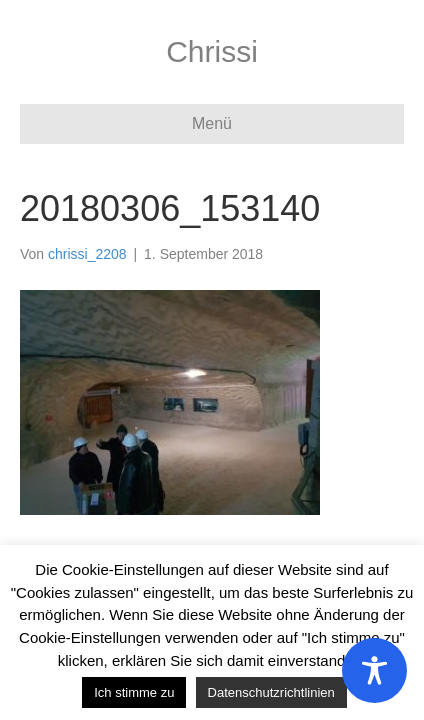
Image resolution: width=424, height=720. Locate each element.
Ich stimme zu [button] (134, 692)
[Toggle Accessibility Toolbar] (374, 670)
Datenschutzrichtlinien (271, 692)
